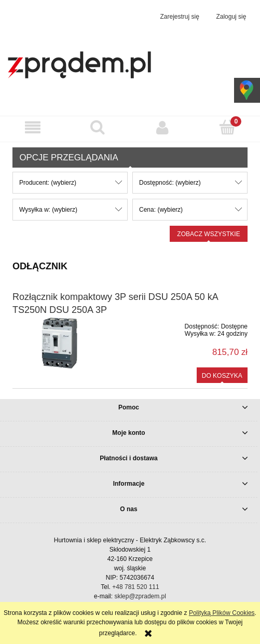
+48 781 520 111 (135, 587)
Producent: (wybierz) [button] (48, 183)
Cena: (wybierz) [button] (161, 210)
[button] (32, 127)
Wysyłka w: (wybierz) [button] (48, 210)
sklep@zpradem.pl (140, 596)
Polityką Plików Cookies (222, 613)
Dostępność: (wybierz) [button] (170, 183)
